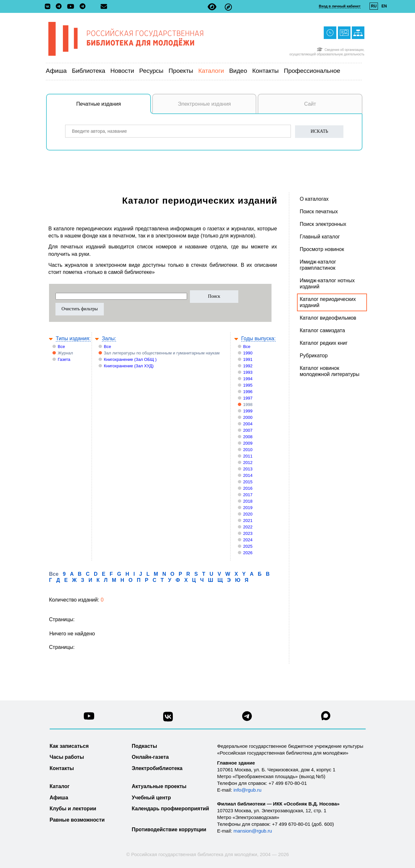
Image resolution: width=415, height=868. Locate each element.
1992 (248, 366)
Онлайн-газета (150, 757)
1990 (248, 353)
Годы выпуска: (258, 338)
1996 (248, 392)
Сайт (310, 104)
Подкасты (145, 746)
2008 (248, 437)
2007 (248, 430)
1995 (248, 385)
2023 (248, 533)
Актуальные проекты (159, 786)
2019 (248, 508)
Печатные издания (114, 107)
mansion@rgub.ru (253, 831)
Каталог (60, 786)
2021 (248, 521)
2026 (248, 553)
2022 (248, 527)
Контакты (265, 71)
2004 (248, 424)
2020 (248, 514)
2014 (248, 475)
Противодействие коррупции (169, 829)
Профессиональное (312, 71)
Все (61, 347)
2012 (248, 463)
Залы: (109, 338)
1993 (248, 372)
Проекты (181, 71)
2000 (248, 417)
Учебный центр (151, 798)
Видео (238, 71)
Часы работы (67, 757)
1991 (248, 359)
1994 (248, 379)
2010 (248, 450)
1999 (248, 411)
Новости (122, 71)
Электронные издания (204, 104)
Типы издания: (73, 338)
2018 (248, 501)
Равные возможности (77, 820)
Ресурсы (151, 71)
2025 (248, 546)
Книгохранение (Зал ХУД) (129, 366)
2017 (248, 495)
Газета (64, 359)
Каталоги (211, 71)
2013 (248, 469)
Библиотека (89, 71)
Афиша (56, 71)
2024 (248, 540)
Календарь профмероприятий (171, 809)
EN (384, 6)
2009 (248, 443)
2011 (248, 456)
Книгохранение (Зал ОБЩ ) (130, 359)
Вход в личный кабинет (340, 6)
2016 (248, 488)
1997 (248, 398)
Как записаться (69, 746)
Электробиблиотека (157, 768)
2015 (248, 482)
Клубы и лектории (73, 809)
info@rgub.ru (247, 790)
